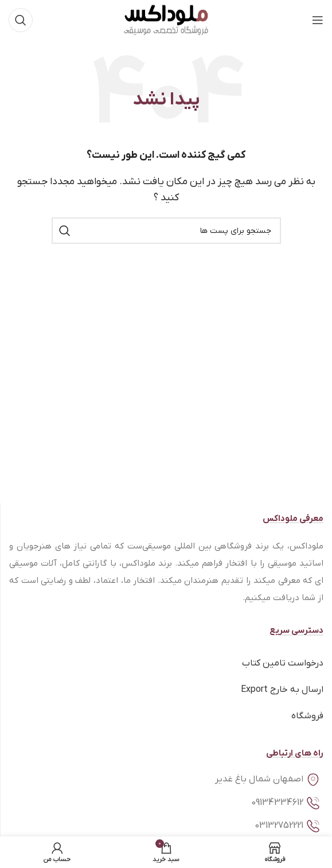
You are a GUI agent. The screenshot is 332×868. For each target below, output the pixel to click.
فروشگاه (307, 716)
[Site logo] (166, 20)
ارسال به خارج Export (282, 690)
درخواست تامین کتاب (283, 663)
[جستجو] (21, 20)
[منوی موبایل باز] (318, 20)
